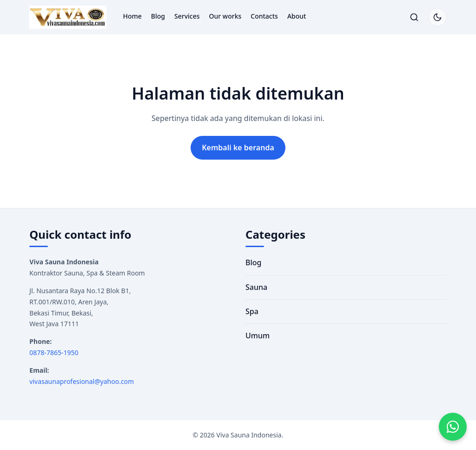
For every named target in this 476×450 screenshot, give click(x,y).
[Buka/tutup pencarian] (414, 17)
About (297, 16)
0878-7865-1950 (54, 353)
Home (132, 16)
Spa (252, 311)
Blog (158, 16)
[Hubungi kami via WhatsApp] (453, 427)
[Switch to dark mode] (437, 17)
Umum (258, 336)
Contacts (264, 16)
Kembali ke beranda (238, 148)
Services (187, 16)
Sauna (256, 287)
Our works (225, 16)
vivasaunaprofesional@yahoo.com (82, 381)
